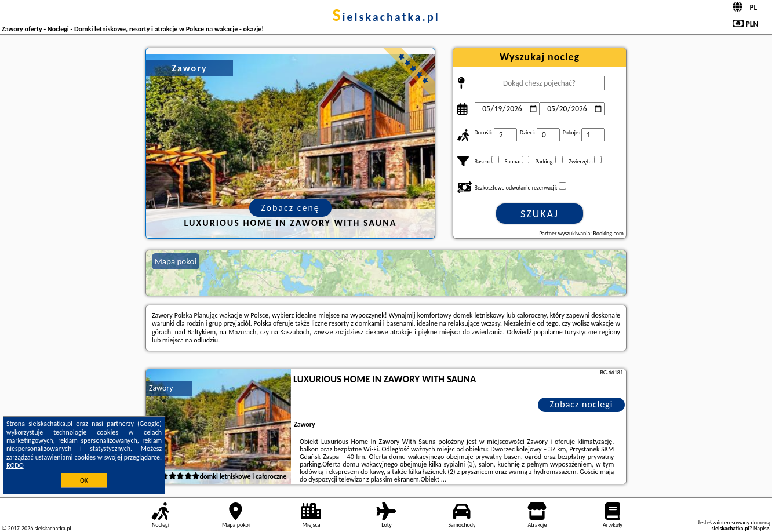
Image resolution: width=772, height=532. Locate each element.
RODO (15, 465)
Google (150, 424)
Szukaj (540, 214)
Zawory (161, 388)
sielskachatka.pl (386, 17)
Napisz (761, 528)
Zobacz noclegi (582, 404)
